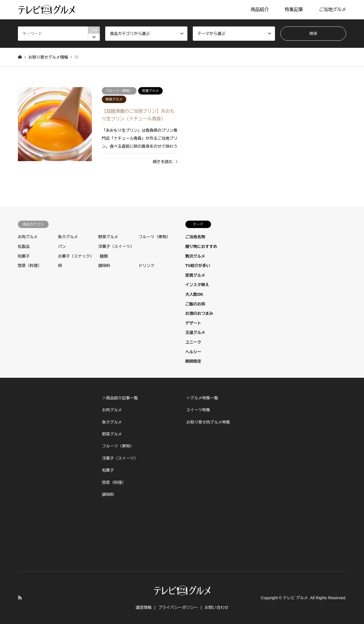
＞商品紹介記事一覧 (120, 398)
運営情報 (144, 607)
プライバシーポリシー (178, 607)
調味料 (104, 266)
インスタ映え (197, 285)
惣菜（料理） (30, 266)
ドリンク (146, 266)
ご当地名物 (195, 237)
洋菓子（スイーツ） (116, 247)
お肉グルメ (28, 237)
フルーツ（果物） (154, 237)
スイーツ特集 (198, 410)
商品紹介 (260, 10)
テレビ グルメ (295, 598)
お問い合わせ (216, 607)
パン (62, 247)
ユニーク (193, 342)
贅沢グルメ (195, 256)
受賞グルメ (195, 275)
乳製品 (24, 247)
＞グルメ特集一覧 (202, 398)
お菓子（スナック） (76, 256)
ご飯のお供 (195, 304)
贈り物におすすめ (201, 247)
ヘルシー (193, 352)
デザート (193, 323)
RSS (20, 598)
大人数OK (194, 294)
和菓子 (24, 256)
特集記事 (294, 10)
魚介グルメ (68, 237)
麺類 (104, 256)
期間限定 (193, 361)
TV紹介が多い (198, 266)
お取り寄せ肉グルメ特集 (208, 422)
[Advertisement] (56, 477)
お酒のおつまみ (199, 313)
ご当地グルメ (332, 10)
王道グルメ (195, 332)
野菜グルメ (108, 237)
